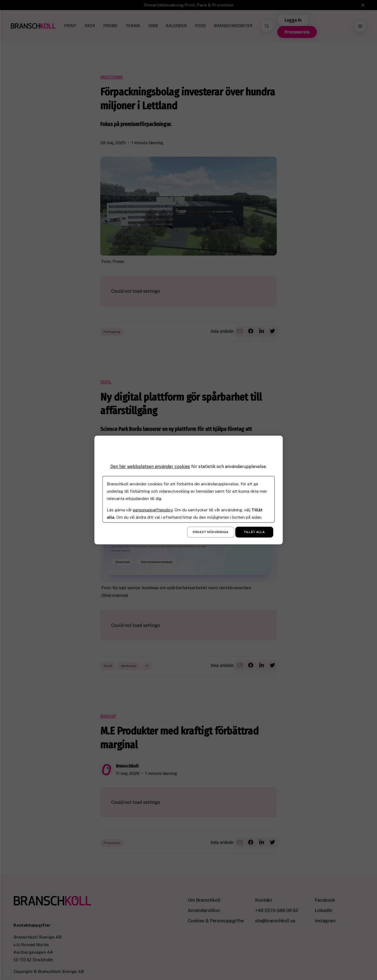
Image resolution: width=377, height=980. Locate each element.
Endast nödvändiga (211, 532)
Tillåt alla (254, 532)
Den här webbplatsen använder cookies (150, 467)
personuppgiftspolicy (153, 510)
